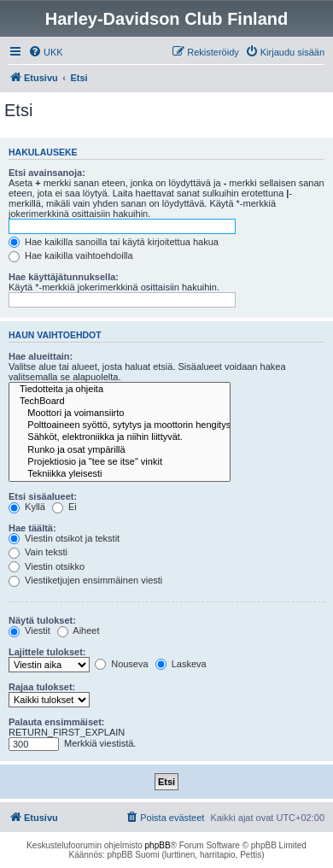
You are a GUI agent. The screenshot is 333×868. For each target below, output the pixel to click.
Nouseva (121, 664)
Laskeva (181, 664)
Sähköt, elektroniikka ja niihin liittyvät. (120, 437)
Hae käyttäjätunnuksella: (64, 277)
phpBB (158, 845)
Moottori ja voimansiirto (120, 413)
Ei (64, 507)
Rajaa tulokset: (42, 687)
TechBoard (120, 402)
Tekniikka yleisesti (120, 474)
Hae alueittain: (41, 356)
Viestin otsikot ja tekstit (64, 538)
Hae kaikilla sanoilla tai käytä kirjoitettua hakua (114, 242)
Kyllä (27, 507)
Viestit (29, 630)
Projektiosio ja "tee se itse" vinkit (120, 462)
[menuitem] (46, 52)
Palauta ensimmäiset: (57, 722)
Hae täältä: (32, 528)
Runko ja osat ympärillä (120, 450)
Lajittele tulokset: (47, 652)
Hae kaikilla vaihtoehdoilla (71, 255)
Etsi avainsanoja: (47, 173)
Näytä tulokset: (42, 620)
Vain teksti (38, 552)
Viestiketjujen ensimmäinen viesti (85, 580)
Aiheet (79, 630)
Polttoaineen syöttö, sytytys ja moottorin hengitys (120, 425)
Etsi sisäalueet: (43, 496)
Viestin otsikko (47, 566)
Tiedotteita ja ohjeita (120, 390)
